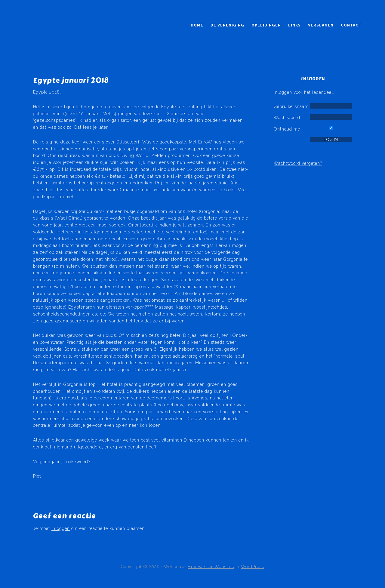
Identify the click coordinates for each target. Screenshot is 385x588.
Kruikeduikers (47, 35)
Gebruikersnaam (291, 106)
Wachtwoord (287, 118)
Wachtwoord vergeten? (298, 163)
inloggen (61, 528)
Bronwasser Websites (211, 567)
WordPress (253, 567)
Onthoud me (287, 129)
